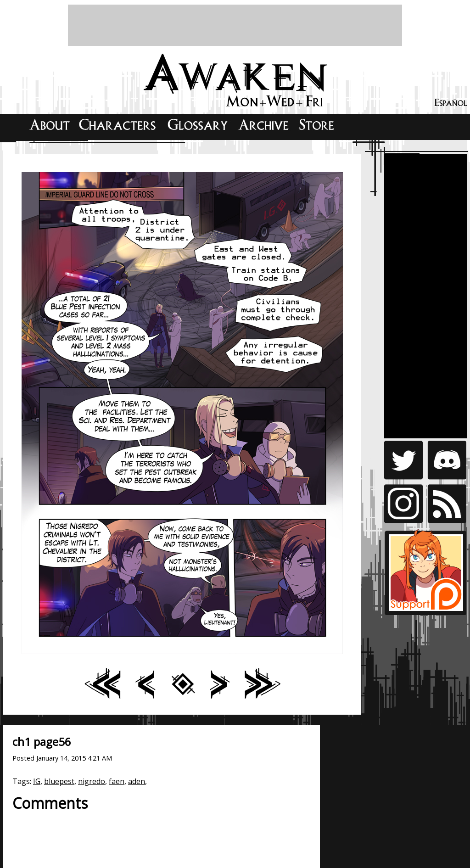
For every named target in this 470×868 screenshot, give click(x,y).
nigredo (92, 781)
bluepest (59, 781)
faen (117, 781)
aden (137, 781)
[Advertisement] (235, 25)
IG (37, 781)
